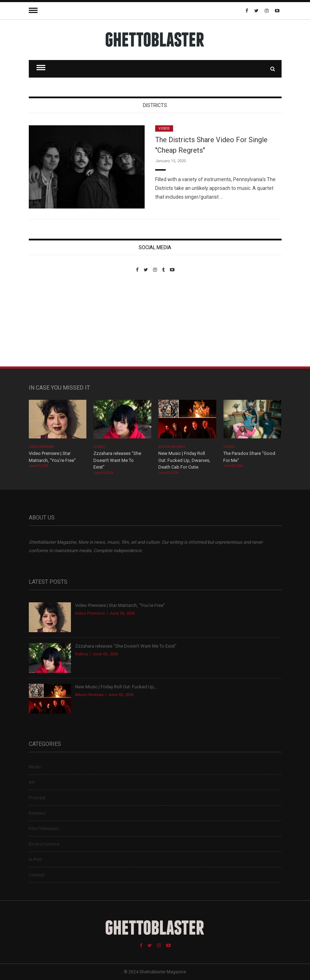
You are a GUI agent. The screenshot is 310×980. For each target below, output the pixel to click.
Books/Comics (44, 844)
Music (35, 767)
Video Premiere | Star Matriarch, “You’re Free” (120, 605)
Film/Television (44, 829)
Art (32, 782)
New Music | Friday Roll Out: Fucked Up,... (117, 687)
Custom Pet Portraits (49, 321)
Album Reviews (172, 447)
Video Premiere (42, 447)
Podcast (37, 798)
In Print (35, 859)
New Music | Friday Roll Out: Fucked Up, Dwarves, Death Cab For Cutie (184, 460)
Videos (164, 128)
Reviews (37, 813)
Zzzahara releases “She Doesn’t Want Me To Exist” (117, 460)
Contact (37, 875)
